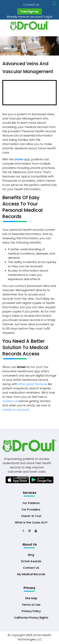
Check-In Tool (31, 516)
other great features (32, 384)
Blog (31, 555)
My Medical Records (31, 574)
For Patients (31, 503)
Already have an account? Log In (29, 17)
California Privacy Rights (31, 618)
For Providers (31, 509)
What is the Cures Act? (31, 522)
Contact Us (31, 5)
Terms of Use (31, 605)
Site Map (31, 598)
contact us (10, 401)
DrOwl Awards (31, 561)
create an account (16, 410)
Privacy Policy (31, 611)
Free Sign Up (30, 11)
